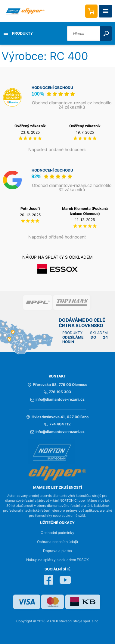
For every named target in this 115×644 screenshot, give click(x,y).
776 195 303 (57, 392)
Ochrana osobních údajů (57, 542)
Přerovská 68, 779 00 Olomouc (57, 385)
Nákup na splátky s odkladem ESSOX (57, 560)
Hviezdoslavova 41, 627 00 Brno (57, 417)
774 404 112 (57, 424)
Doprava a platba (57, 551)
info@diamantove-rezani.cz (57, 399)
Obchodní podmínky (57, 533)
